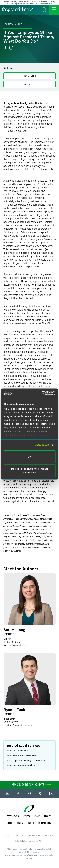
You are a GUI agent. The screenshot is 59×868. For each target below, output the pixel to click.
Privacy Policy (20, 835)
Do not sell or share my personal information (29, 471)
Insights (48, 816)
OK (29, 457)
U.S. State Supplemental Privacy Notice (41, 835)
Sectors (37, 816)
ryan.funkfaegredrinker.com (18, 725)
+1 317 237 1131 (11, 722)
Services (26, 816)
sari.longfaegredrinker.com (17, 645)
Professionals (13, 816)
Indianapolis (9, 719)
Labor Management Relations (23, 766)
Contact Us (8, 835)
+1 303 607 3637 (12, 642)
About (10, 823)
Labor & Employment (20, 751)
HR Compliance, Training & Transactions (28, 761)
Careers (31, 823)
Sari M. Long (30, 76)
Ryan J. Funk (30, 84)
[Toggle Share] (11, 48)
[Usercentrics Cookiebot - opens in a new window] (42, 393)
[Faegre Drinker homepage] (17, 10)
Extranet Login (45, 823)
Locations (20, 823)
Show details (42, 445)
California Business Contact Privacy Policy (29, 841)
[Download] (5, 48)
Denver (7, 639)
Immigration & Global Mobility (24, 756)
